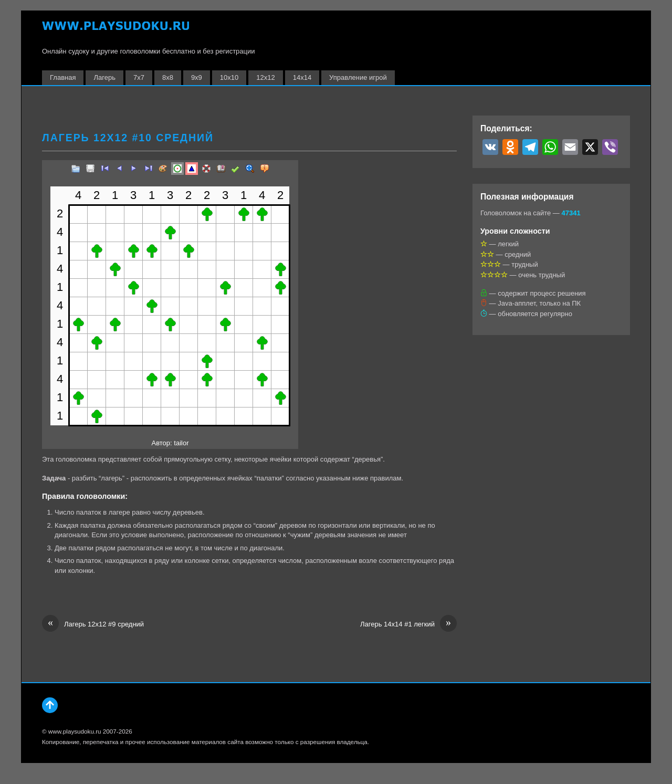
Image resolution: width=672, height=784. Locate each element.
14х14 (302, 77)
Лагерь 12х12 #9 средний (93, 624)
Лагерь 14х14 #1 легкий (408, 624)
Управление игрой (358, 77)
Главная (63, 77)
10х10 (229, 77)
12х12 (265, 77)
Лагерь (104, 77)
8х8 (168, 77)
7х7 (139, 77)
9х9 (197, 77)
